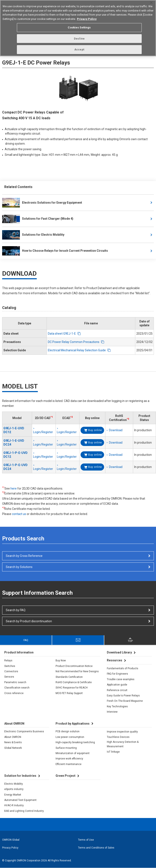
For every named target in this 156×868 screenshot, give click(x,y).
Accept (79, 48)
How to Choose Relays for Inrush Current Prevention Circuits (55, 251)
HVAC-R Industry (14, 805)
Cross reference (14, 693)
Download (116, 430)
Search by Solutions (19, 567)
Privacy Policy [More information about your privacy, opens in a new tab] (87, 17)
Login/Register (43, 432)
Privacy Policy (10, 848)
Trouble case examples (121, 679)
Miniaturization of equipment (73, 753)
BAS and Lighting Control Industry (24, 811)
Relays (8, 661)
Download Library (119, 652)
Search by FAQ (16, 610)
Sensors (9, 677)
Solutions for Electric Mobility (33, 235)
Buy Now (61, 661)
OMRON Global (11, 840)
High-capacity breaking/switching (75, 742)
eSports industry (14, 789)
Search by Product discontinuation (29, 621)
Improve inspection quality (122, 732)
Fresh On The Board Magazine (125, 701)
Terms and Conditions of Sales (96, 848)
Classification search (17, 688)
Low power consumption (70, 737)
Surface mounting (66, 748)
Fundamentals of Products (123, 668)
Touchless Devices (118, 737)
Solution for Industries (20, 776)
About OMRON (13, 737)
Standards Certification (69, 677)
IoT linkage (113, 752)
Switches (10, 666)
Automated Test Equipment (20, 800)
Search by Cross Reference (24, 556)
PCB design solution (68, 731)
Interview (112, 712)
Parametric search (15, 682)
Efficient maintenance (68, 764)
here (14, 488)
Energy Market (13, 795)
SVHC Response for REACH (72, 688)
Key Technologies (117, 706)
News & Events (13, 742)
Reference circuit (117, 690)
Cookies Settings (79, 26)
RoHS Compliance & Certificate (74, 682)
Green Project (65, 776)
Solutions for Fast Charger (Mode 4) (38, 219)
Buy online (95, 430)
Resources (115, 660)
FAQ (26, 640)
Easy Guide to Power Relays (123, 696)
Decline (79, 37)
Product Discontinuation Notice (74, 666)
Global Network (13, 748)
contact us (19, 514)
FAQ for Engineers (117, 674)
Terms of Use (86, 840)
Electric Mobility (14, 784)
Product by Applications (73, 724)
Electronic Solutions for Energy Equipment (42, 203)
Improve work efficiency (69, 759)
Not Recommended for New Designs (77, 671)
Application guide (117, 685)
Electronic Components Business (24, 731)
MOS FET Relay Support (69, 693)
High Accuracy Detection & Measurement (123, 744)
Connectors (11, 671)
